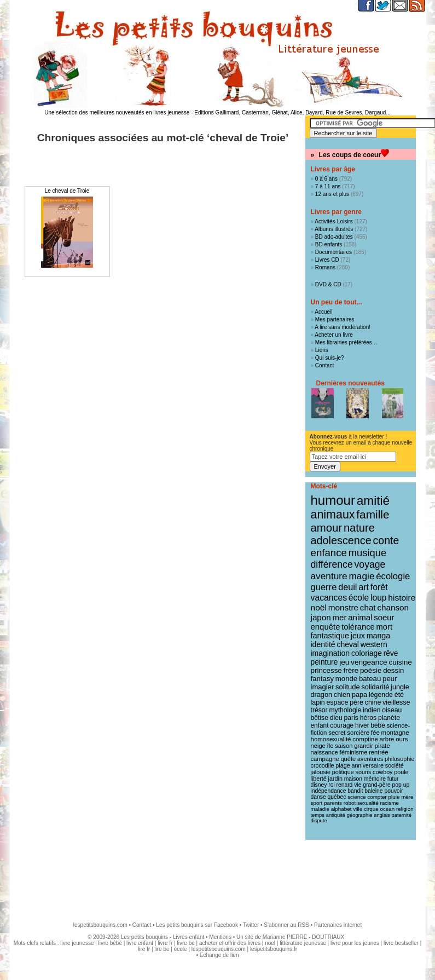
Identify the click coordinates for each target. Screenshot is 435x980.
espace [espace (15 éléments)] (337, 702)
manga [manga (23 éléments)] (378, 636)
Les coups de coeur (350, 155)
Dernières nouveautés (350, 383)
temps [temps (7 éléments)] (318, 815)
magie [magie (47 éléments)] (361, 576)
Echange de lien (219, 955)
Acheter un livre (333, 335)
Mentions (220, 937)
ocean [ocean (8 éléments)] (387, 809)
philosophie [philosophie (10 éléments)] (399, 759)
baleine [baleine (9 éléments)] (373, 791)
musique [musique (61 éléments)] (367, 553)
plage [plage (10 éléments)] (343, 765)
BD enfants (329, 244)
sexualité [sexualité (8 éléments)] (368, 803)
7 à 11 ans (328, 186)
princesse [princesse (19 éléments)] (326, 670)
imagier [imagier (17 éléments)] (323, 687)
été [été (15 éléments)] (399, 695)
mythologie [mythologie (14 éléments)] (345, 710)
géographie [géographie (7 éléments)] (360, 815)
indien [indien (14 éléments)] (372, 710)
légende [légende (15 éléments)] (381, 695)
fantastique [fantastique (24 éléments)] (330, 636)
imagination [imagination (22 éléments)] (330, 653)
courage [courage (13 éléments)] (342, 725)
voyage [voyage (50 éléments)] (370, 564)
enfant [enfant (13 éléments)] (320, 725)
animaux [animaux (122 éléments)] (333, 515)
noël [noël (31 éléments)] (319, 607)
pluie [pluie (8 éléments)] (394, 797)
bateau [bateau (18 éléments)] (370, 679)
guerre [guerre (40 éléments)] (324, 587)
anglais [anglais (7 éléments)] (382, 815)
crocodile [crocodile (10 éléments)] (323, 765)
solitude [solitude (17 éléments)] (348, 687)
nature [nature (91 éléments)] (359, 528)
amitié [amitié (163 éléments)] (373, 500)
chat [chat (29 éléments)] (368, 607)
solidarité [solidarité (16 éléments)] (376, 687)
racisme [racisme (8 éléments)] (389, 803)
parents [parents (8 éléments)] (333, 803)
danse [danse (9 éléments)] (318, 797)
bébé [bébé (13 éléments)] (378, 725)
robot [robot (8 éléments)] (350, 803)
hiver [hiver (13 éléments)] (362, 725)
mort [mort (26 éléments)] (384, 627)
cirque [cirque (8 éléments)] (371, 809)
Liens (322, 350)
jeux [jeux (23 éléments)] (358, 636)
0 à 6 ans (326, 179)
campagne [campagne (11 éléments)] (325, 759)
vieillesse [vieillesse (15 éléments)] (396, 702)
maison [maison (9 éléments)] (353, 779)
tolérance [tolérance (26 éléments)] (358, 627)
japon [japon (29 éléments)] (321, 617)
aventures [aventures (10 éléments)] (370, 759)
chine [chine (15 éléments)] (373, 702)
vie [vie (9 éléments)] (358, 785)
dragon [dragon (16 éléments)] (322, 695)
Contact (324, 365)
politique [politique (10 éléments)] (343, 772)
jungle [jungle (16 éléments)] (400, 687)
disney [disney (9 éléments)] (319, 785)
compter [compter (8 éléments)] (377, 797)
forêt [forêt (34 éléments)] (379, 587)
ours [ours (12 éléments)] (402, 739)
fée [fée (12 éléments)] (375, 733)
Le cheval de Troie (67, 191)
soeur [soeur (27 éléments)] (384, 617)
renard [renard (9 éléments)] (344, 785)
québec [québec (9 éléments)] (337, 797)
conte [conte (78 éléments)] (386, 540)
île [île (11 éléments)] (330, 746)
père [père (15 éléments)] (356, 702)
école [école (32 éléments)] (359, 598)
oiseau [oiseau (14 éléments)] (392, 710)
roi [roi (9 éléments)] (332, 785)
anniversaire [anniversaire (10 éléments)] (367, 765)
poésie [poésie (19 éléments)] (371, 670)
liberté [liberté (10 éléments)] (319, 779)
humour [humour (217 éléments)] (333, 500)
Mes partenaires (335, 319)
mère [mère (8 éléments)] (407, 797)
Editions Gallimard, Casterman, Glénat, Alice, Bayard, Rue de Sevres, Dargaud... (292, 113)
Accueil (323, 312)
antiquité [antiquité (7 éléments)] (336, 815)
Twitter (251, 925)
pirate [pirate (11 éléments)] (382, 746)
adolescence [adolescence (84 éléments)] (341, 540)
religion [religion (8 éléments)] (405, 809)
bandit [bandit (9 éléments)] (355, 791)
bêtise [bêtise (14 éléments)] (320, 718)
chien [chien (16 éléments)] (342, 695)
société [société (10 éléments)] (395, 765)
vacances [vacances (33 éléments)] (329, 598)
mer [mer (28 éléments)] (340, 617)
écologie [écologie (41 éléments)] (393, 576)
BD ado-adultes (334, 237)
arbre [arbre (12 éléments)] (387, 739)
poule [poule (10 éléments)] (401, 772)
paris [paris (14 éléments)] (351, 718)
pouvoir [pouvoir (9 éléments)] (393, 791)
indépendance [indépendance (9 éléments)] (329, 791)
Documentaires (333, 252)
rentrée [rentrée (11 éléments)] (378, 752)
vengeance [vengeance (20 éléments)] (369, 662)
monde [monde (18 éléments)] (346, 679)
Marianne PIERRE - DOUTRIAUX (303, 937)
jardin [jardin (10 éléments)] (335, 779)
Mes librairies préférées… (346, 342)
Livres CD (327, 260)
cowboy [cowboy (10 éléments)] (382, 772)
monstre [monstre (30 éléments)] (343, 607)
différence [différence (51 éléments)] (332, 564)
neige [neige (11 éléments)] (318, 746)
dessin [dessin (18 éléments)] (393, 670)
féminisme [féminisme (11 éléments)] (354, 752)
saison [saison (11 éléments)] (344, 746)
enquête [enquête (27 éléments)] (326, 627)
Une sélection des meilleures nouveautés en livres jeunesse (117, 113)
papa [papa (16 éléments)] (359, 695)
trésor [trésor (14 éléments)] (319, 710)
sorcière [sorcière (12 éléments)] (358, 733)
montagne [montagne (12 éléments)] (395, 733)
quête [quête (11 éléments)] (348, 759)
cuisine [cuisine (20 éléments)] (400, 662)
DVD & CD (328, 284)
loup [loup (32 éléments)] (379, 598)
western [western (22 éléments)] (374, 644)
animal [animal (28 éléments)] (360, 617)
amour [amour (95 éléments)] (327, 528)
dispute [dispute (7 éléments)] (319, 821)
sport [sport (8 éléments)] (317, 803)
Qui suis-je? (330, 358)
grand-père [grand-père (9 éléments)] (377, 785)
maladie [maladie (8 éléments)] (320, 809)
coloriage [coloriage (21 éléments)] (367, 653)
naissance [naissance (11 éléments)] (324, 752)
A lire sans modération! (343, 327)
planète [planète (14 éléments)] (389, 718)
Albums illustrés (334, 229)
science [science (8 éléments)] (356, 797)
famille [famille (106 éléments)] (373, 514)
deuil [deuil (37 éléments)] (347, 587)
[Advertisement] (218, 875)
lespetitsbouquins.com (100, 925)
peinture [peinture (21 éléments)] (324, 662)
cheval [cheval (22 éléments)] (347, 644)
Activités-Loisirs (333, 221)
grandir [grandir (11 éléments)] (364, 746)
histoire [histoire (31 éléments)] (402, 598)
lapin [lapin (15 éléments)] (318, 702)
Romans (325, 267)
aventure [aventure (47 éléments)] (329, 576)
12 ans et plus (332, 194)
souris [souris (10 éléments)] (364, 772)
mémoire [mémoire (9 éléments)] (375, 779)
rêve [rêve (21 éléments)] (391, 653)
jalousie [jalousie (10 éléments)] (321, 772)
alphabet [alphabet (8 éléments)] (341, 809)
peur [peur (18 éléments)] (390, 679)
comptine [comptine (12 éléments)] (365, 739)
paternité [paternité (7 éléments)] (402, 815)
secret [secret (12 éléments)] (337, 733)
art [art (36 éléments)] (364, 587)
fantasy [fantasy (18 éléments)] (323, 679)
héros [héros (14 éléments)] (368, 718)
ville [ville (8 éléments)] (358, 809)
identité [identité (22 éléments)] (323, 644)
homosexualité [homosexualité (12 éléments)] (331, 739)
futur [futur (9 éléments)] (393, 779)
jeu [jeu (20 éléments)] (344, 662)
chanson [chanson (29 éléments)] (393, 607)
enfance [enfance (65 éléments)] (329, 553)
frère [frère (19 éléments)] (351, 670)
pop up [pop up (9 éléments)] (401, 785)
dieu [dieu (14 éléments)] (336, 718)
